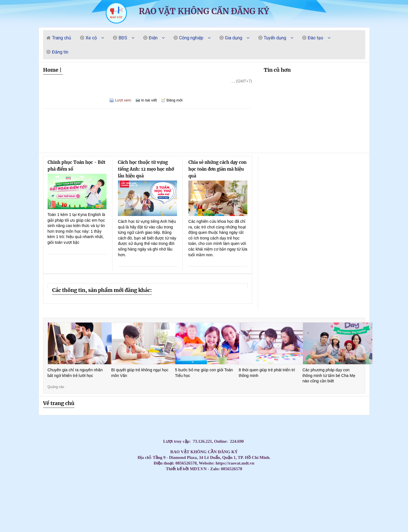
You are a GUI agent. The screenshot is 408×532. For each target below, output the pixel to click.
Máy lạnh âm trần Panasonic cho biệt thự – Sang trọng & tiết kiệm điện (276, 492)
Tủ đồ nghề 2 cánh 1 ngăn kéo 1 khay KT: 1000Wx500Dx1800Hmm (127, 521)
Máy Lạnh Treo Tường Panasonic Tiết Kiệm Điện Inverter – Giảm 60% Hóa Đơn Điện (313, 507)
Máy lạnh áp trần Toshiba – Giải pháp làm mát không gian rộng (176, 512)
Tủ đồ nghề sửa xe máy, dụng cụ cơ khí (368, 517)
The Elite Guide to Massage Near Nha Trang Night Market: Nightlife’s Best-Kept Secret (199, 483)
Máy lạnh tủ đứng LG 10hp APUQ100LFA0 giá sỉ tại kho (210, 502)
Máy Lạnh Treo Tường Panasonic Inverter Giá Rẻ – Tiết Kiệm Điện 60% (158, 507)
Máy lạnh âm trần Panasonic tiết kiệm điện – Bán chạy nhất (330, 492)
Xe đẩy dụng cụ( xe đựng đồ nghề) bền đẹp (145, 531)
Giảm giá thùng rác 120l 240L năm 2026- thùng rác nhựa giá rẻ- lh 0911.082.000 (320, 517)
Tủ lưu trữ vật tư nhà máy (163, 517)
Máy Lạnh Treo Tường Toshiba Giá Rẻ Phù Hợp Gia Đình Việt (386, 502)
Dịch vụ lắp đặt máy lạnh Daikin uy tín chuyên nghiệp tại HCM (78, 531)
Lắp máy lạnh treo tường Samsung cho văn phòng (181, 488)
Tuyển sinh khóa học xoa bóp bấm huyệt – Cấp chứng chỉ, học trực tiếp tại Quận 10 (300, 517)
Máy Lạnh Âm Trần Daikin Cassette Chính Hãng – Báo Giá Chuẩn (197, 497)
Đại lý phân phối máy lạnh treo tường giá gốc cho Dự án (342, 512)
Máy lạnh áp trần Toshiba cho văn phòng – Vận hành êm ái (167, 512)
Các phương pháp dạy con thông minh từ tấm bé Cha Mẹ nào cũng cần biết (329, 375)
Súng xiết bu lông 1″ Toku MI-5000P (190, 517)
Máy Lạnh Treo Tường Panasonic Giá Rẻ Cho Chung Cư (125, 507)
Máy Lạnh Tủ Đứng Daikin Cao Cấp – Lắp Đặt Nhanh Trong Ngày (81, 483)
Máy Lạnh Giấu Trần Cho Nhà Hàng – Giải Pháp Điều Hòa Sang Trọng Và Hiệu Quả (115, 507)
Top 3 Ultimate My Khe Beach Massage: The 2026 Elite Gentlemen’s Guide (368, 483)
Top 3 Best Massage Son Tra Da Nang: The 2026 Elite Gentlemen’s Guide (170, 483)
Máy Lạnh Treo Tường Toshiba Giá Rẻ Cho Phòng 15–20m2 (8, 507)
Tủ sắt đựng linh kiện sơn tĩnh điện (181, 531)
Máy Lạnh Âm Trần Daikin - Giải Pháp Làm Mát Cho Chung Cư (189, 497)
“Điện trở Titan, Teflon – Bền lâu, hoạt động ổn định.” (329, 526)
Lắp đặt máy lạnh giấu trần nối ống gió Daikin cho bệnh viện (279, 521)
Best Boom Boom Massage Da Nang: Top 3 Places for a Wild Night (51, 483)
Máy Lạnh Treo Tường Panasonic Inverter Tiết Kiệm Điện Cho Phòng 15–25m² (228, 507)
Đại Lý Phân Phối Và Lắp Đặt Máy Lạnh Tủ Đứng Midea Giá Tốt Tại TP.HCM (171, 497)
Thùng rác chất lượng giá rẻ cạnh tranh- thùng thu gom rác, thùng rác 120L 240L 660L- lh (199, 517)
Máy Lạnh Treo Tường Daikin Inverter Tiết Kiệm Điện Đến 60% (102, 512)
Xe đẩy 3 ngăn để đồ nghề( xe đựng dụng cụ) (176, 517)
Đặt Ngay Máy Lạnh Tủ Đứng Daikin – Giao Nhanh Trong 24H (20, 483)
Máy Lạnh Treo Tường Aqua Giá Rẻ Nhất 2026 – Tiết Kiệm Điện (96, 502)
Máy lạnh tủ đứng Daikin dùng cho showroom (112, 488)
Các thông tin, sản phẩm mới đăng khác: (102, 290)
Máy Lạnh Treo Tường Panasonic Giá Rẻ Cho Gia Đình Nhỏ (185, 507)
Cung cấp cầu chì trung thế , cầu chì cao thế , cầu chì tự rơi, (135, 502)
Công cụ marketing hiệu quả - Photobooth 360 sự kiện (339, 517)
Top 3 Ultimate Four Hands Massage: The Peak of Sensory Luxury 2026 (359, 483)
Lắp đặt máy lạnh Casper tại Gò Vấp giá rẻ (105, 488)
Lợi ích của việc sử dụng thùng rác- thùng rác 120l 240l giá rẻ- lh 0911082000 (59, 531)
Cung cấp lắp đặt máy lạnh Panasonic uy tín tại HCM (314, 526)
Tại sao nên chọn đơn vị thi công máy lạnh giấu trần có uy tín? (64, 521)
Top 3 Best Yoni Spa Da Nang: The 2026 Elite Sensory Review (385, 483)
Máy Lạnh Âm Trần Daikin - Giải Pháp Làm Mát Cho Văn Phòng (224, 497)
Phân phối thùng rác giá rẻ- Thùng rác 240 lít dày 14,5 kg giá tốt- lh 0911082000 (127, 497)
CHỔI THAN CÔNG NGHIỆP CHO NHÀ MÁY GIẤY (385, 492)
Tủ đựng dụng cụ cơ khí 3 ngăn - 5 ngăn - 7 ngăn (214, 517)
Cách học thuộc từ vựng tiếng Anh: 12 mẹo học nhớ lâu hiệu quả (146, 169)
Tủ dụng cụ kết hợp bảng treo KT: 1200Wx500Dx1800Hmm (256, 502)
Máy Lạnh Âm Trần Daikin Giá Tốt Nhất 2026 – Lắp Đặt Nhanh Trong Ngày (116, 502)
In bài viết (149, 100)
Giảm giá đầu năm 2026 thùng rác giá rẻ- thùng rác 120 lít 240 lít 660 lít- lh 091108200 (295, 526)
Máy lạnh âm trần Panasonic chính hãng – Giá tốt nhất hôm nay (293, 492)
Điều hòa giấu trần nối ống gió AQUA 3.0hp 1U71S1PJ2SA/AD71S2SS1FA (142, 507)
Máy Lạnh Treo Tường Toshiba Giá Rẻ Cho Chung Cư (378, 502)
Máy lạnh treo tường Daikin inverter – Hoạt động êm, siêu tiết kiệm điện (281, 507)
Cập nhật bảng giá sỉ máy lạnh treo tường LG (71, 492)
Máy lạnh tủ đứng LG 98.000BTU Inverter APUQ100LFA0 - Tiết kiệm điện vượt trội (144, 526)
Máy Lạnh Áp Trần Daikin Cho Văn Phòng (251, 512)
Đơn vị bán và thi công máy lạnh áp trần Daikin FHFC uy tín (167, 502)
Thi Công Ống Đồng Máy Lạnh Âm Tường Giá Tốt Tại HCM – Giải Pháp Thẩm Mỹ (136, 492)
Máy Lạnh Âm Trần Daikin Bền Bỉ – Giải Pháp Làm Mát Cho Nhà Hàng (108, 497)
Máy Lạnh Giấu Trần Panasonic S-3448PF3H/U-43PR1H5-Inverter (227, 517)
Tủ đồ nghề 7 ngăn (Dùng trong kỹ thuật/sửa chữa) (351, 521)
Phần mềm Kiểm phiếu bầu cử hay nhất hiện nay (110, 517)
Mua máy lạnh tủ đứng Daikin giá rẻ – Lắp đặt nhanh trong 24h (119, 488)
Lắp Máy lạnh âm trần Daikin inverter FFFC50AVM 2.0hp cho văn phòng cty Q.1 (391, 497)
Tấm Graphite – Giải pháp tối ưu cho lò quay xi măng (256, 497)
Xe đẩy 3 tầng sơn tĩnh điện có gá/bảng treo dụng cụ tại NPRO (156, 521)
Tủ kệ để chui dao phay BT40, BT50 (166, 531)
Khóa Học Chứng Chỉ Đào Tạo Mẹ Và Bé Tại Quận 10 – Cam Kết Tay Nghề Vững (90, 517)
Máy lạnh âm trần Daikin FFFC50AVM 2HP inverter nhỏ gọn (271, 521)
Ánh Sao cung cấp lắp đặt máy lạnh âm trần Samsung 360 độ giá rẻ (77, 526)
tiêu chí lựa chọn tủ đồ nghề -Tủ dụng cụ (135, 517)
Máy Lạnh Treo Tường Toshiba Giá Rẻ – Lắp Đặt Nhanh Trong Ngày (16, 507)
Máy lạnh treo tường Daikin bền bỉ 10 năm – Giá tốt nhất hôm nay (363, 507)
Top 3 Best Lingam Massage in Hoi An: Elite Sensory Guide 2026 (278, 483)
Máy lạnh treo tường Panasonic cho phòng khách (89, 507)
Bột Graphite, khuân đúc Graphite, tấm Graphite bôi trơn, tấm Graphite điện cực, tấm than (296, 521)
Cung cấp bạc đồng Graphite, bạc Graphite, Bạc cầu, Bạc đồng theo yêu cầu (332, 502)
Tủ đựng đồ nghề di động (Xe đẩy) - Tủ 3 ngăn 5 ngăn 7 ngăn (125, 526)
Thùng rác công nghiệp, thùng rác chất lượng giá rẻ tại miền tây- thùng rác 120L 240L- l (188, 521)
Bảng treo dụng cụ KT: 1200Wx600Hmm (83, 502)
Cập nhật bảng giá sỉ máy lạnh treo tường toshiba (146, 492)
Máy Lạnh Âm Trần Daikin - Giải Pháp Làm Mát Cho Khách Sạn (117, 497)
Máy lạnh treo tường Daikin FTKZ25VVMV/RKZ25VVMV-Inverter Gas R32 (21, 531)
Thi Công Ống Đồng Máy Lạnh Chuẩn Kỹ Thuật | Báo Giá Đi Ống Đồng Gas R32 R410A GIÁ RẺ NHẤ (290, 502)
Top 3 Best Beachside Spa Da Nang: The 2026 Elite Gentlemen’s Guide (12, 488)
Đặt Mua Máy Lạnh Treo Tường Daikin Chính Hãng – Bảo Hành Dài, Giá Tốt (309, 488)
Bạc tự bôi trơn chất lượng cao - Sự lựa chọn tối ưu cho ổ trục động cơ (205, 507)
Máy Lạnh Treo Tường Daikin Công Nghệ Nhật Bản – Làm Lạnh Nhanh (68, 512)
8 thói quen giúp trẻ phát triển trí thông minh (267, 373)
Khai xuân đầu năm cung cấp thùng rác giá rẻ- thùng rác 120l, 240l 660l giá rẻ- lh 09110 (73, 517)
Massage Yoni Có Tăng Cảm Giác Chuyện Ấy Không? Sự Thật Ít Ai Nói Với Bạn (59, 488)
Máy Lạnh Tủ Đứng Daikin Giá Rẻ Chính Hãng (107, 483)
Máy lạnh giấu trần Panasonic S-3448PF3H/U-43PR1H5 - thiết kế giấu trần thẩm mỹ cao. (401, 517)
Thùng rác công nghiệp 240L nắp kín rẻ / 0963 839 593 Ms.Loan (208, 512)
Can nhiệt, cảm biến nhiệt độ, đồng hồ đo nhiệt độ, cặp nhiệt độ (175, 526)
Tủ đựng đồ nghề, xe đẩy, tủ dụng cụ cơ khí (285, 517)
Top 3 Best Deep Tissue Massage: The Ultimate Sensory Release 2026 (394, 483)
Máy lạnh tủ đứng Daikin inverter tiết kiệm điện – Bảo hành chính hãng (33, 488)
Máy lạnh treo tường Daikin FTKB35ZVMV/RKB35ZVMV (141, 517)
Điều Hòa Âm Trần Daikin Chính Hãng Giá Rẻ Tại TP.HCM (312, 497)
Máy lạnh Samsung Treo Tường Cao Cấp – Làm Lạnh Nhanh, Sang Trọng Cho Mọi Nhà (42, 497)
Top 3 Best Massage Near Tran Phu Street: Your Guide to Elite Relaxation (269, 483)
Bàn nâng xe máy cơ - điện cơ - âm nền (199, 531)
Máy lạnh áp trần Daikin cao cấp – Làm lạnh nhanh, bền (384, 512)
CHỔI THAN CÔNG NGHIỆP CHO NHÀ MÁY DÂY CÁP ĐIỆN (350, 512)
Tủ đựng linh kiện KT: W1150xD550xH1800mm (160, 531)
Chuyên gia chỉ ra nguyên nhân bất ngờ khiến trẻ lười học (75, 373)
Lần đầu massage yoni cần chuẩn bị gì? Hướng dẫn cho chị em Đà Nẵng (381, 488)
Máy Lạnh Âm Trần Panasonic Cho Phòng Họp (392, 492)
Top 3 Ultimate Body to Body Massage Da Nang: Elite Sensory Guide (235, 483)
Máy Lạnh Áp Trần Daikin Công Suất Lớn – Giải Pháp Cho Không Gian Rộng (243, 512)
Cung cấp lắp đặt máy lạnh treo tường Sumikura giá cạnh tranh (115, 483)
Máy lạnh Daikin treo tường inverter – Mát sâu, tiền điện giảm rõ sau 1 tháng (211, 488)
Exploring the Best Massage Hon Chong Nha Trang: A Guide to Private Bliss (189, 483)
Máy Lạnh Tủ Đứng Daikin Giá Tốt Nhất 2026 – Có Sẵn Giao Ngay (143, 483)
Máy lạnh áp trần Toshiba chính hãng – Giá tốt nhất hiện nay (234, 512)
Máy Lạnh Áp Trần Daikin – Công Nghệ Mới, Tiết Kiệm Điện (292, 512)
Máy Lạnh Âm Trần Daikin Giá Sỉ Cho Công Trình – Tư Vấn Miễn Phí (126, 502)
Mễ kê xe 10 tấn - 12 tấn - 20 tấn (401, 526)
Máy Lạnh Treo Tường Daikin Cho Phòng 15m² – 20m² (20, 512)
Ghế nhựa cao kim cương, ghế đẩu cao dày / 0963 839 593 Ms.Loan (143, 512)
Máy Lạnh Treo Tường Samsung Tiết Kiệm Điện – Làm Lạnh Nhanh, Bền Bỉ (321, 502)
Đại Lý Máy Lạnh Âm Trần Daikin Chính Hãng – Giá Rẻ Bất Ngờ (76, 502)
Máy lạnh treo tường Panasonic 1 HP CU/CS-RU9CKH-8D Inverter (14, 521)
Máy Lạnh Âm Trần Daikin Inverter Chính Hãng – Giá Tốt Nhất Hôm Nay (241, 497)
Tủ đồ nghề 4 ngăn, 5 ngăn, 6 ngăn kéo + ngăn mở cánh (349, 526)
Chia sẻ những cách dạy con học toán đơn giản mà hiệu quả (217, 169)
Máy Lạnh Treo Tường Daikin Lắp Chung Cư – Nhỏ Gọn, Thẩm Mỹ (28, 512)
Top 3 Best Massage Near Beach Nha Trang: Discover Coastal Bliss (90, 483)
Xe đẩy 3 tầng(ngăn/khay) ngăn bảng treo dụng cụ (357, 526)
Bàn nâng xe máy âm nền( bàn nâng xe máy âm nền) (32, 526)
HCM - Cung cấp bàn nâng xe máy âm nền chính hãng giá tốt (86, 531)
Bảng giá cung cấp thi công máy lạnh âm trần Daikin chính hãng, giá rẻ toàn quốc (320, 492)
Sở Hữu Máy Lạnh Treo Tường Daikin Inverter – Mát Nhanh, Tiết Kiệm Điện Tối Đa (340, 488)
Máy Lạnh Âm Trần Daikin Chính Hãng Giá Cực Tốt (232, 497)
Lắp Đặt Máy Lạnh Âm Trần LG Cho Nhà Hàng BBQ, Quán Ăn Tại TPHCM (137, 521)
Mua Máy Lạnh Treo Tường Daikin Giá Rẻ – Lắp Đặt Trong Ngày (50, 512)
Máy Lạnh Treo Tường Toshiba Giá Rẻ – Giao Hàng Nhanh (34, 507)
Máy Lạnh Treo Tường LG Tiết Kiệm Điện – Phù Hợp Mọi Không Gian (360, 502)
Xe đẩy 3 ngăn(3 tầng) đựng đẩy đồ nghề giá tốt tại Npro (6, 526)
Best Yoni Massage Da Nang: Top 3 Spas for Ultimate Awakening (43, 483)
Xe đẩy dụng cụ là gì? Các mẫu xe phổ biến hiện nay (164, 521)
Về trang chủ (59, 403)
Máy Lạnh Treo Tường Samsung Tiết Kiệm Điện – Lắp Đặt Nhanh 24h (218, 502)
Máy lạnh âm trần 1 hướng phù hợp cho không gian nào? (381, 526)
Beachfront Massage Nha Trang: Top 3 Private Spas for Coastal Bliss (152, 483)
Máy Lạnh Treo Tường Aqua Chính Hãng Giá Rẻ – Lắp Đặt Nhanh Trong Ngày (201, 502)
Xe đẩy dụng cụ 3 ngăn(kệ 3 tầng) (357, 521)
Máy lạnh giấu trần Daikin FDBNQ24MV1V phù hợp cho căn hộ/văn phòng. (270, 526)
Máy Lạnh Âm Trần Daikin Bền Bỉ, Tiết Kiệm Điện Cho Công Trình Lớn (95, 497)
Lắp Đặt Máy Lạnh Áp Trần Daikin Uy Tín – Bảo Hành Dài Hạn (300, 512)
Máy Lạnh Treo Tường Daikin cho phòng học (43, 512)
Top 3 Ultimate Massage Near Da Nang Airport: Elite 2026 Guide (253, 483)
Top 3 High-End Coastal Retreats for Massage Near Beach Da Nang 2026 (11, 497)
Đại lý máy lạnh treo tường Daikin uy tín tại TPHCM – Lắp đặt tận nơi (371, 488)
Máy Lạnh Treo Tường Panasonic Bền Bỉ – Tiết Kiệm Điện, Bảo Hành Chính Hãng (216, 507)
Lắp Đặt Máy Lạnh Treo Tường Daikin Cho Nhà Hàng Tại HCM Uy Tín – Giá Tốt (162, 492)
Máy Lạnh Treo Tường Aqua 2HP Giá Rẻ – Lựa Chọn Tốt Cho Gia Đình (106, 502)
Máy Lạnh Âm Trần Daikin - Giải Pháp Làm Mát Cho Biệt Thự (136, 497)
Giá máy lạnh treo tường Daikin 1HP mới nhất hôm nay (100, 492)
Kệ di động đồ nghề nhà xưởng (220, 517)
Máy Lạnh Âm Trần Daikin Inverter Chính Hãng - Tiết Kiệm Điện (369, 497)
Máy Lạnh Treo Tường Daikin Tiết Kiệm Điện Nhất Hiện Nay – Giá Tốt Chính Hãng (401, 507)
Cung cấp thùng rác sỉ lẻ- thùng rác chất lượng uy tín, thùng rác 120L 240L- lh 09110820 (172, 488)
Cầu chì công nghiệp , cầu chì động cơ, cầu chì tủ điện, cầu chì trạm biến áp (268, 512)
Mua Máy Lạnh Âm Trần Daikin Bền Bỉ (80, 497)
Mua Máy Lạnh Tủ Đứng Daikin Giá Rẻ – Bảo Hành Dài (261, 483)
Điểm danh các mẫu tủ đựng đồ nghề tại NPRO (187, 531)
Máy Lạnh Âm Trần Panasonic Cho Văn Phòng (379, 492)
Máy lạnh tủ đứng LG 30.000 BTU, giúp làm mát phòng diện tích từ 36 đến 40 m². (365, 521)
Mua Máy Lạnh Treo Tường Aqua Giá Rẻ (151, 502)
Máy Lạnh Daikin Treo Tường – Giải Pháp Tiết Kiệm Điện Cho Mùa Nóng (329, 488)
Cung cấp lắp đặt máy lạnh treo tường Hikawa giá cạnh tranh (309, 512)
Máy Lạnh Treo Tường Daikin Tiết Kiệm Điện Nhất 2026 (35, 492)
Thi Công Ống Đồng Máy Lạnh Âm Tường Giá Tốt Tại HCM (259, 492)
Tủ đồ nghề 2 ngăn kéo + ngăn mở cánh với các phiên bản (138, 531)
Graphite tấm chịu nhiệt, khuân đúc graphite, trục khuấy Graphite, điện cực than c (343, 507)
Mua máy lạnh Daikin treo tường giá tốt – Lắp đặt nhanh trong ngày (228, 488)
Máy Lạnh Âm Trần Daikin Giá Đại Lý (376, 497)
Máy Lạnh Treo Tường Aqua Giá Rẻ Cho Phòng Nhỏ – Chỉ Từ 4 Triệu (144, 502)
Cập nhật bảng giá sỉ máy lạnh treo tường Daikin (85, 492)
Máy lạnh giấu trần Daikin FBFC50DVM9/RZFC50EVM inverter (254, 517)
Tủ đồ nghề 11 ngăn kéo (102, 497)
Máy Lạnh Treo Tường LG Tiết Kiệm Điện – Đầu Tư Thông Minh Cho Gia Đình (236, 502)
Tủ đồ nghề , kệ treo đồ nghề (393, 502)
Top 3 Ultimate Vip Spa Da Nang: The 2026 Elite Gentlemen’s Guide (161, 483)
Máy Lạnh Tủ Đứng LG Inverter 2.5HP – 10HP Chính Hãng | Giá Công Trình (350, 502)
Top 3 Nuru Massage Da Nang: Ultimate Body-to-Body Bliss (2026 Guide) (117, 492)
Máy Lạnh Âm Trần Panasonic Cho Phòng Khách (366, 492)
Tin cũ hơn (277, 70)
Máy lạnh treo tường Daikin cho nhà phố (274, 507)
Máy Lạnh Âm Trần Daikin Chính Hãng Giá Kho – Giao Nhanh (356, 497)
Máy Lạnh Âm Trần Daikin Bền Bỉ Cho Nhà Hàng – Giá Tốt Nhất (73, 497)
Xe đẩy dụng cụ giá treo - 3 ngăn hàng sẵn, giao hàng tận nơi (154, 526)
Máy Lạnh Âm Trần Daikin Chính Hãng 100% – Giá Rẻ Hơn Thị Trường (215, 497)
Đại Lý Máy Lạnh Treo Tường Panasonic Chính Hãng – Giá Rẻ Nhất (248, 507)
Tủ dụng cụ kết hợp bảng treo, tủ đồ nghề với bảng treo (127, 488)
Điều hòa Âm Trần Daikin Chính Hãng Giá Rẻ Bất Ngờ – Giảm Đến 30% (303, 497)
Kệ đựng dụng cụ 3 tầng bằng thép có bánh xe (240, 526)
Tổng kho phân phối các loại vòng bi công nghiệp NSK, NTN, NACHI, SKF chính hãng (322, 483)
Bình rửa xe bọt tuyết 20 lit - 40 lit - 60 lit (246, 526)
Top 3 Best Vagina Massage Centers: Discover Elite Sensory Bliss (377, 483)
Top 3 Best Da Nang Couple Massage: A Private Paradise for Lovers (402, 483)
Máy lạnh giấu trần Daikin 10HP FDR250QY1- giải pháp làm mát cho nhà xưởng (246, 488)
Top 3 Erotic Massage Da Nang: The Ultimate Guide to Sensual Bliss (332, 483)
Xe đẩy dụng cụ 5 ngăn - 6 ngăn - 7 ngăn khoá (122, 531)
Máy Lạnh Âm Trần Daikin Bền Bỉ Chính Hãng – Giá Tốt (87, 497)
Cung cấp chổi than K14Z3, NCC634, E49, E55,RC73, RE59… (63, 517)
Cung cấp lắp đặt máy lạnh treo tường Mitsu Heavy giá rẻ (300, 488)
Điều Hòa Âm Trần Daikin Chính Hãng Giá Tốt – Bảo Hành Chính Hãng (265, 497)
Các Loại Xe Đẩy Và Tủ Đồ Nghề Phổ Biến (57, 526)
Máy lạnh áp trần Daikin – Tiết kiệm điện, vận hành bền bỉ (402, 512)
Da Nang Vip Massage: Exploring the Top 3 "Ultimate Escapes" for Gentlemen (72, 483)
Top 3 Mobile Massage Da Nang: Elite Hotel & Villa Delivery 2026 (340, 483)
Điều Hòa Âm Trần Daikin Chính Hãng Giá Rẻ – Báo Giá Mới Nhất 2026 (293, 497)
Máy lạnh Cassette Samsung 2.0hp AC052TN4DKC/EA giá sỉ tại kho (14, 502)
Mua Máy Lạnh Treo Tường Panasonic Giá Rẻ (150, 507)
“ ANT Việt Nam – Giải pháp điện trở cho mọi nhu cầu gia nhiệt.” (183, 517)
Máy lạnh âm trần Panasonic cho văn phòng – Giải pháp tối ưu (339, 492)
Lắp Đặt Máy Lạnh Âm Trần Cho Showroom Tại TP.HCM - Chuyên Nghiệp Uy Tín (115, 526)
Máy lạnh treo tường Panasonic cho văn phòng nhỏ (95, 507)
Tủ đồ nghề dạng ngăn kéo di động (160, 526)
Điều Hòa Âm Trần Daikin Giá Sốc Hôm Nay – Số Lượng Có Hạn (328, 497)
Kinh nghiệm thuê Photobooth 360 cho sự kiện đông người (356, 517)
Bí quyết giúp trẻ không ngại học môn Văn (140, 373)
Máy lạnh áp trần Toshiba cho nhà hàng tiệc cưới (160, 512)
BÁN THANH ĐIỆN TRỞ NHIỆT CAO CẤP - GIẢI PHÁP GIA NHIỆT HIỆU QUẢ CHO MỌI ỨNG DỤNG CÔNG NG (188, 512)
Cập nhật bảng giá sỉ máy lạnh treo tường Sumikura (78, 492)
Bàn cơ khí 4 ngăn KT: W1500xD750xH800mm (374, 517)
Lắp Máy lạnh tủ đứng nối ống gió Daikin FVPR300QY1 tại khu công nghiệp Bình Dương (189, 502)
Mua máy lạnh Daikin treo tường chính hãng (181, 492)
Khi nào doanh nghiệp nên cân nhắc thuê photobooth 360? (72, 521)
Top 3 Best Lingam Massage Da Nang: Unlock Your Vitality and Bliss (49, 488)
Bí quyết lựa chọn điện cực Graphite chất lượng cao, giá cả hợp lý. (319, 488)
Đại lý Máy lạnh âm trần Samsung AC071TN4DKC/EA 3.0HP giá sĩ (145, 497)
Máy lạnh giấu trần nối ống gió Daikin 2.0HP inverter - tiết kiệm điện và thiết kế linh (389, 517)
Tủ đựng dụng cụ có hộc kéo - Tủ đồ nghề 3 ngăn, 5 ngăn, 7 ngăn (32, 521)
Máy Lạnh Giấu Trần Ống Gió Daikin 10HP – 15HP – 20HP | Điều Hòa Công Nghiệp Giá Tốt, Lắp (190, 492)
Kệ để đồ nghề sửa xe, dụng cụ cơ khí (291, 517)
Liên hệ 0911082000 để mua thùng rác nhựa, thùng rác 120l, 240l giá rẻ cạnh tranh (119, 517)
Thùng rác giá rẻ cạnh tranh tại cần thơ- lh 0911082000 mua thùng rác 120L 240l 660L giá (177, 502)
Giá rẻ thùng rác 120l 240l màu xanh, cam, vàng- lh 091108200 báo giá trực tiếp (172, 492)
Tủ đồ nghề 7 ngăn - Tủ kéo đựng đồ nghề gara (113, 521)
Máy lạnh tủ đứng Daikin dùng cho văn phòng (285, 483)
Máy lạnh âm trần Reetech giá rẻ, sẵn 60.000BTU (57, 492)
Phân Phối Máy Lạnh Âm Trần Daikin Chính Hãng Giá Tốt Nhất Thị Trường (50, 502)
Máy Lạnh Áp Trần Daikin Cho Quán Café (316, 512)
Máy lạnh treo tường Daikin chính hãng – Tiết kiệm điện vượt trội (303, 507)
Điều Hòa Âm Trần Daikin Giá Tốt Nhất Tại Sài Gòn (319, 497)
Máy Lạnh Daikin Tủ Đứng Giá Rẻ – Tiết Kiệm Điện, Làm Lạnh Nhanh (179, 483)
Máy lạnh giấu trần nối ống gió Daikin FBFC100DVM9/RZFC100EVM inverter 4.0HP (32, 531)
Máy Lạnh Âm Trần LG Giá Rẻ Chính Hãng (243, 492)
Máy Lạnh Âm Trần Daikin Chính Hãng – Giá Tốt (68, 502)
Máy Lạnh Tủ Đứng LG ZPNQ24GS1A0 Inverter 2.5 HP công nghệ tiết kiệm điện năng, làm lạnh (52, 517)
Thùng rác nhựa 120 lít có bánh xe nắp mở (193, 531)
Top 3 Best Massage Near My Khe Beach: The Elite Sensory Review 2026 (99, 483)
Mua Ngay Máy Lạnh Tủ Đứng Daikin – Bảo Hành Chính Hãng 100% (11, 483)
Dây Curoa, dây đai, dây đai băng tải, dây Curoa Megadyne (252, 526)
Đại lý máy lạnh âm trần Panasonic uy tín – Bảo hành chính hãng (310, 492)
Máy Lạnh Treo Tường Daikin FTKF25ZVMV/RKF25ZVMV (149, 517)
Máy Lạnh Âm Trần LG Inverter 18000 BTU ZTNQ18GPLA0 (337, 526)
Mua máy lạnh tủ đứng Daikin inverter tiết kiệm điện (41, 488)
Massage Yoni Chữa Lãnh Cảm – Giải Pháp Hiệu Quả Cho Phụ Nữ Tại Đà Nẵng (22, 488)
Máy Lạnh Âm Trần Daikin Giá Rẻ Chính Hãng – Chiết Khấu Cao (274, 497)
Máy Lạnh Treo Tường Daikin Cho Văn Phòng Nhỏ (36, 512)
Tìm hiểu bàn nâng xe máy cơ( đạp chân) (51, 531)
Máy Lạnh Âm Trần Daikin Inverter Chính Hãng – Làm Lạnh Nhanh (60, 502)
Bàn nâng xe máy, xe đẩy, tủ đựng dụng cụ (396, 526)
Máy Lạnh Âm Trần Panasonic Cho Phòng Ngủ (372, 492)
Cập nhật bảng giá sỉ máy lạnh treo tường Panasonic (92, 492)
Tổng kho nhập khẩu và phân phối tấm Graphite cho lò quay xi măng (400, 492)
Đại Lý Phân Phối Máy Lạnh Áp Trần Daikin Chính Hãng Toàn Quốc (283, 512)
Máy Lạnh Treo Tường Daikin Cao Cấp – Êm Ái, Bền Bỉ (76, 512)
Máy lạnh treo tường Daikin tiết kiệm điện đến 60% (262, 488)
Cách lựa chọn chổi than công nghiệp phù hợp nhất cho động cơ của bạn (366, 526)
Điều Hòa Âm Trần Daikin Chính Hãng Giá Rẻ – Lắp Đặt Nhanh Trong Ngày (283, 497)
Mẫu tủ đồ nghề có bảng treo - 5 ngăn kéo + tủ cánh (178, 521)
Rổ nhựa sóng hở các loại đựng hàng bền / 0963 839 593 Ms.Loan (152, 512)
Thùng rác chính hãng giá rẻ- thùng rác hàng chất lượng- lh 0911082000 (55, 521)
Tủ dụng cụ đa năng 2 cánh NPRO (84, 526)
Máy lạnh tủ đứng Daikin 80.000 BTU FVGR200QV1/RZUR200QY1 (260, 526)
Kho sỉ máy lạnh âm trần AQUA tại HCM (81, 517)
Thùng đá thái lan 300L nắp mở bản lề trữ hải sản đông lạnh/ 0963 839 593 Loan (56, 507)
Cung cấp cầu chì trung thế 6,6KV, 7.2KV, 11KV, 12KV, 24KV (110, 512)
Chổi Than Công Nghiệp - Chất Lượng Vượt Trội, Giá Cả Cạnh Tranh (124, 483)
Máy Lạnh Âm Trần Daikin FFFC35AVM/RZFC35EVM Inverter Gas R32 (42, 521)
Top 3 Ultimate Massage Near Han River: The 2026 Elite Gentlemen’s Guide (349, 483)
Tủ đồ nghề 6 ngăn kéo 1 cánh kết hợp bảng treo (255, 488)
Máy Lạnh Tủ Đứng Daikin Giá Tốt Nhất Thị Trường (27, 483)
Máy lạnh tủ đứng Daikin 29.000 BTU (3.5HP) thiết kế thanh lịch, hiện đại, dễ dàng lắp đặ (39, 517)
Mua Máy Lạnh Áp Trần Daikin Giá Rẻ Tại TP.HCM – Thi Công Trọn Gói (359, 512)
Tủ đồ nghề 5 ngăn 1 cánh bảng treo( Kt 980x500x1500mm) (246, 517)
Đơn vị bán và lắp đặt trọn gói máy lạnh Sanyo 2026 (153, 492)
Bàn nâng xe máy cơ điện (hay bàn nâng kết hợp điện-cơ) (40, 526)
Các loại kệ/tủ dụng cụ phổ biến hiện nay (5, 531)
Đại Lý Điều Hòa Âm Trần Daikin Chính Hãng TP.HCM (249, 497)
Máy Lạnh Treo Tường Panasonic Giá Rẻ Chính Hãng (177, 507)
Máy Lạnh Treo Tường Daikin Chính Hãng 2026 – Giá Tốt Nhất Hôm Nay (124, 512)
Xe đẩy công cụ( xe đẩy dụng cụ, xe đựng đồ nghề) (106, 521)
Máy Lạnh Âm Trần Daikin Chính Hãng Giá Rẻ (89, 502)
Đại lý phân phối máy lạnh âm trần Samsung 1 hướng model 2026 (184, 526)
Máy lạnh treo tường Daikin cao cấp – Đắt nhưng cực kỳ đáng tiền (20, 497)
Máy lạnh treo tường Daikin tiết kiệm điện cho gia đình (371, 507)
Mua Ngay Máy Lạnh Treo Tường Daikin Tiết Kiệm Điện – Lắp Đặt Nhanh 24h (281, 488)
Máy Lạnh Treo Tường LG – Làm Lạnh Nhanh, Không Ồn (341, 502)
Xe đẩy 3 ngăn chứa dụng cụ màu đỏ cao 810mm (305, 521)
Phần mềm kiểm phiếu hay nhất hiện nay (271, 517)
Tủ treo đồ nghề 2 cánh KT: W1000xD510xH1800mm (227, 502)
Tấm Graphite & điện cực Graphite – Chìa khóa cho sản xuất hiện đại (108, 492)
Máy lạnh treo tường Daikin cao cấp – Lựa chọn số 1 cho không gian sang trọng (53, 497)
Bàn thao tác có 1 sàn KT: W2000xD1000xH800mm (399, 502)
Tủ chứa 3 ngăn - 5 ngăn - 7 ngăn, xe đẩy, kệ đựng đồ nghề (310, 517)
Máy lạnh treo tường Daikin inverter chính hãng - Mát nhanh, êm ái (236, 488)
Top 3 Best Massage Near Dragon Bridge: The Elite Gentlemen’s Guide (209, 483)
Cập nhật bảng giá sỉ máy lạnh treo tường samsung (64, 492)
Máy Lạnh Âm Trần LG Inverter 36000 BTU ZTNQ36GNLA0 (59, 512)
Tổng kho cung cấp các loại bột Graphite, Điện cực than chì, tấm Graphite (330, 517)
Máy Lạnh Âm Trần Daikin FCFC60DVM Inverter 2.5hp (263, 521)
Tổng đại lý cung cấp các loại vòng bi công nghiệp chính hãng (337, 497)
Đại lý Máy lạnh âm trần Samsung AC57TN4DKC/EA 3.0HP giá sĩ (206, 497)
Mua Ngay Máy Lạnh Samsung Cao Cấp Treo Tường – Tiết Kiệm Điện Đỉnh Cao (30, 497)
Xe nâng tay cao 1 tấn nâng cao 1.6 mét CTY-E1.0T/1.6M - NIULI (279, 526)
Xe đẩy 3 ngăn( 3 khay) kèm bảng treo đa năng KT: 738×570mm (95, 531)
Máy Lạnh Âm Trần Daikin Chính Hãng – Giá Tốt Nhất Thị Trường (30, 502)
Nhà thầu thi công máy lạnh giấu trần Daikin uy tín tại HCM (134, 526)
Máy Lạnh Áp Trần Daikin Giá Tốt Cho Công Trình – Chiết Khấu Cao (324, 512)
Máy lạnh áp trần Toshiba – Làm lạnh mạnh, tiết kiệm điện (226, 512)
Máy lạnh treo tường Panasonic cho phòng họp (65, 507)
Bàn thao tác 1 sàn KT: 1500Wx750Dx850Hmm (203, 488)
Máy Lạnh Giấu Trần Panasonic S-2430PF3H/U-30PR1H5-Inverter (147, 521)
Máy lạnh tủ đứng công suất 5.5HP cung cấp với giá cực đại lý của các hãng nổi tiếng (349, 492)
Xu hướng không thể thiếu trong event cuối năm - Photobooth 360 (347, 517)
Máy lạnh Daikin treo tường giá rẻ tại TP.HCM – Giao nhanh (43, 492)
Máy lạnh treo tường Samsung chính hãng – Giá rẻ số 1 (162, 488)
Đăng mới (175, 100)
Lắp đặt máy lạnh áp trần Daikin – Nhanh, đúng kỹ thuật (368, 512)
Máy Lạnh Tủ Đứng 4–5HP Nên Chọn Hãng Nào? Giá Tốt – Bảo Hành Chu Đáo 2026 (212, 492)
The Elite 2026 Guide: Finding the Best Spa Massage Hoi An (227, 483)
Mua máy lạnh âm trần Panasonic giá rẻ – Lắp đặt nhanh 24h (302, 492)
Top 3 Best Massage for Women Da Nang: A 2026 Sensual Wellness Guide (134, 483)
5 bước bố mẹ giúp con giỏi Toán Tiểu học (204, 373)
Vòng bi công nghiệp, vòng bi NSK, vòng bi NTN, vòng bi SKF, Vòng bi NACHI (49, 526)
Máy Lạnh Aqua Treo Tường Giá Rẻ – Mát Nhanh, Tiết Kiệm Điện (159, 502)
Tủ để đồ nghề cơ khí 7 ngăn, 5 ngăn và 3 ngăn (312, 521)
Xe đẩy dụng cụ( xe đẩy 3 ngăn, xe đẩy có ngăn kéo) (215, 526)
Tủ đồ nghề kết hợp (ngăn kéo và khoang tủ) (221, 526)
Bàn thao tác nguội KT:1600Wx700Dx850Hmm (7, 517)
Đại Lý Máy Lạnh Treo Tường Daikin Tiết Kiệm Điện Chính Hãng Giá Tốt (353, 507)
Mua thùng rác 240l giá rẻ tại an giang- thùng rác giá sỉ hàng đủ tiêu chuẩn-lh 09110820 (61, 483)
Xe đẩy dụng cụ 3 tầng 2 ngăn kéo (343, 526)
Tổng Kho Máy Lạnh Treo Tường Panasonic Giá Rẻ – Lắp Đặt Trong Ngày (168, 507)
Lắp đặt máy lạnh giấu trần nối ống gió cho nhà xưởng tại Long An (271, 488)
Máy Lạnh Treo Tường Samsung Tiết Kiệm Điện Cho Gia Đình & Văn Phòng (246, 502)
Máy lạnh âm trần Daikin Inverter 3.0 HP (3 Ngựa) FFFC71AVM (84, 512)
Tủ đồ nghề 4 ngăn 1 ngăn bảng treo (117, 512)
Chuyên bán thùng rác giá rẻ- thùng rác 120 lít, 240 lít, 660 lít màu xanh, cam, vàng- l (346, 497)
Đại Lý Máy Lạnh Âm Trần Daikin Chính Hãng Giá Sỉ (23, 502)
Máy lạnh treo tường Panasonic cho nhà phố (82, 507)
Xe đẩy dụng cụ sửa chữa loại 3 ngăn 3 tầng (374, 526)
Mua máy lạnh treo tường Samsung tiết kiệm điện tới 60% (144, 488)
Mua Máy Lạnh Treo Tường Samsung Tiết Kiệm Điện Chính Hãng (302, 502)
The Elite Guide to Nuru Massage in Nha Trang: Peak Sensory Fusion (312, 483)
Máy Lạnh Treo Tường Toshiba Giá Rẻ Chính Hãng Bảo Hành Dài (25, 507)
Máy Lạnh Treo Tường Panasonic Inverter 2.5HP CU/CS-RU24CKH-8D (23, 521)
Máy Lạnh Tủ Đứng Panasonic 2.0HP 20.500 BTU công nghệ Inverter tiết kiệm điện (16, 517)
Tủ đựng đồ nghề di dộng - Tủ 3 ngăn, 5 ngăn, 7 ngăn (389, 526)
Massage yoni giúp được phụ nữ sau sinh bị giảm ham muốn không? (89, 488)
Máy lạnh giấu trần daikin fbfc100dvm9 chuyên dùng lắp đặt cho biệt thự (393, 512)
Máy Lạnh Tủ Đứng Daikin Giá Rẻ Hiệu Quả (3, 483)
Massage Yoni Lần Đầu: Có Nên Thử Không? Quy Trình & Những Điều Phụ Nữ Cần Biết (13, 492)
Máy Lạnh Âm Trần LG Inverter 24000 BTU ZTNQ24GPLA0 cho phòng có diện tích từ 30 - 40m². (377, 521)
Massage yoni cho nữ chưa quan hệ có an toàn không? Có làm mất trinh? (391, 488)
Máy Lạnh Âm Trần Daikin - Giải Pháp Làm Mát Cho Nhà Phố (161, 497)
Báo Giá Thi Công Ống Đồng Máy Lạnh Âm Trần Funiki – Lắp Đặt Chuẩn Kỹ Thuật (278, 502)
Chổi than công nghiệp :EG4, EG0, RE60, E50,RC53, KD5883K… (180, 497)
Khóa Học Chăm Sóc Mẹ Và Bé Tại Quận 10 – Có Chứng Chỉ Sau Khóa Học (238, 507)
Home (51, 70)
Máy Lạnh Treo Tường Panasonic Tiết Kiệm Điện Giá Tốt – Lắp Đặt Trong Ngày (265, 507)
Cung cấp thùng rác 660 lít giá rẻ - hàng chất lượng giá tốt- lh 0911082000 (380, 507)
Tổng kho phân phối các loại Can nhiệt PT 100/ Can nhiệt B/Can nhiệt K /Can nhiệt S (218, 531)
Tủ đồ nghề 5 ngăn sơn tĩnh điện (362, 497)
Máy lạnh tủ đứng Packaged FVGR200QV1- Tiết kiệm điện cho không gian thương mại (93, 526)
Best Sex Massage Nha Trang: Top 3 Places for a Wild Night (35, 483)
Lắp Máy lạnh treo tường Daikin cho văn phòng (220, 488)
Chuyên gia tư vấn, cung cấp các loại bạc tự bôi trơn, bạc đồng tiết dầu (154, 488)
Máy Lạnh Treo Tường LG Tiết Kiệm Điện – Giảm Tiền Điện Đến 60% (370, 502)
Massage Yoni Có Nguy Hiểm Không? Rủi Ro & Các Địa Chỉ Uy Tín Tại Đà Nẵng (79, 488)
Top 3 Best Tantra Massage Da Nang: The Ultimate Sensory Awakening (244, 483)
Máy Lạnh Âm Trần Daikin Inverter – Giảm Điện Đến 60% (382, 497)
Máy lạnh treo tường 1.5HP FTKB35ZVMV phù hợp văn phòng (376, 512)
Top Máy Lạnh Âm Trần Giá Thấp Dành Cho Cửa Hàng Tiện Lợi (93, 512)
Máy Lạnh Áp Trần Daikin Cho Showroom (276, 512)
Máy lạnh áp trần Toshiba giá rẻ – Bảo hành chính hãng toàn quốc (134, 512)
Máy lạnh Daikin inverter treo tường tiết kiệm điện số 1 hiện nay (201, 492)
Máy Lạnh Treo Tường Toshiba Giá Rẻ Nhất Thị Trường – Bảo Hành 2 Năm (104, 507)
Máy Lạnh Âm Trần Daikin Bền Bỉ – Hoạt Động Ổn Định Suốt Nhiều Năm (64, 497)
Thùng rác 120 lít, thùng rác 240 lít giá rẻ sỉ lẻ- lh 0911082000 (258, 512)
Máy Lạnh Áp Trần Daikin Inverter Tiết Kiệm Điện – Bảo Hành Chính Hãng (333, 512)
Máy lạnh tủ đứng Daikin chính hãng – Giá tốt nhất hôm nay (98, 488)
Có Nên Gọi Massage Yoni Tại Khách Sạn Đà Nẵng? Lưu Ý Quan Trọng (69, 488)
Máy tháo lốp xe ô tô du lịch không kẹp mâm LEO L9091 (256, 507)
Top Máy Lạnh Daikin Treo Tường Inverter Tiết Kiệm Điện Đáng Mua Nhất (400, 488)
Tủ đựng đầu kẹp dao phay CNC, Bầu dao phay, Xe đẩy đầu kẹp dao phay (43, 531)
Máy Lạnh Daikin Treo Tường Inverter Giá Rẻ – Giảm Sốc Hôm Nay (361, 488)
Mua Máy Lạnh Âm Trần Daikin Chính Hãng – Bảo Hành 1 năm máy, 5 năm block (40, 502)
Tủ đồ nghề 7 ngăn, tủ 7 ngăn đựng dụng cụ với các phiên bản (152, 531)
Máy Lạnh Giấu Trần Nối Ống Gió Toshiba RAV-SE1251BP (133, 507)
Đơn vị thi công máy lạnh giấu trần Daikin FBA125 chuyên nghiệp (217, 512)
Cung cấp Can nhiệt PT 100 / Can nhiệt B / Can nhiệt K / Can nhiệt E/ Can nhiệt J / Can (223, 492)
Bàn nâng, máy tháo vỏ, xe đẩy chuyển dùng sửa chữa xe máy (126, 492)
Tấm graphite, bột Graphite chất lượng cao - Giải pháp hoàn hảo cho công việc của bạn (44, 507)
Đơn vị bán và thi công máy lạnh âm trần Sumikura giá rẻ (153, 497)
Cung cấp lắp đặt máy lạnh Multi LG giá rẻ (287, 521)
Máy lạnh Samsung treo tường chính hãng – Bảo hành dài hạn (136, 488)
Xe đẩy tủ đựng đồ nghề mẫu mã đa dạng (120, 521)
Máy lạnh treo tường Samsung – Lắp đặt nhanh (197, 488)
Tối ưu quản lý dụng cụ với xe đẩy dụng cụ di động (278, 517)
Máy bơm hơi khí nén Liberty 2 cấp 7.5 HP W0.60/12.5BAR (238, 521)
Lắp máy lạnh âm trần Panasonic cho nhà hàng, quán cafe (285, 492)
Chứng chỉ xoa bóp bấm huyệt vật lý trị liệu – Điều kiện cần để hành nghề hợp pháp (228, 521)
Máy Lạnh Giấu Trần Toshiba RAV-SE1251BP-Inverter (171, 521)
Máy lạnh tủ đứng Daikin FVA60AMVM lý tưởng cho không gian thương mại (207, 531)
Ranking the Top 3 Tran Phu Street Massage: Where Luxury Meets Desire (219, 483)
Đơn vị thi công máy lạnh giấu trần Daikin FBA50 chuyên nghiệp (129, 531)
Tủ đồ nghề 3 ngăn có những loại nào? (362, 517)
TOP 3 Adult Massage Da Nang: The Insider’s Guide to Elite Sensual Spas (293, 483)
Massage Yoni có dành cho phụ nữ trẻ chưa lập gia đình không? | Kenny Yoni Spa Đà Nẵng (25, 492)
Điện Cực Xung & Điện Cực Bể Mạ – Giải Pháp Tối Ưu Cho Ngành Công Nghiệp (101, 517)
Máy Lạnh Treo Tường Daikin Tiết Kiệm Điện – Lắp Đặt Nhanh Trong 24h (390, 507)
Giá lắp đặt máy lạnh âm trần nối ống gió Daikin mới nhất (12, 531)
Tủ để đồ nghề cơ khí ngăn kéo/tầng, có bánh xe (166, 526)
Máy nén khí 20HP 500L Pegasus (48, 521)
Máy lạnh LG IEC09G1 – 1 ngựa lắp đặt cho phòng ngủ (25, 526)
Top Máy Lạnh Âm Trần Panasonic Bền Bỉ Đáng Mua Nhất (359, 492)
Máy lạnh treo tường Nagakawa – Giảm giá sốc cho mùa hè (267, 492)
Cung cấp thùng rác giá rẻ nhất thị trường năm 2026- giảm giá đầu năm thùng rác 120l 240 (66, 526)
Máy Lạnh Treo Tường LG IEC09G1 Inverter (386, 521)
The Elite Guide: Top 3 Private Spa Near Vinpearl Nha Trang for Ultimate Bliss (302, 483)
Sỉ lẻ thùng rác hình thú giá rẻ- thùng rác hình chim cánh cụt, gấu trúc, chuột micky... (73, 507)
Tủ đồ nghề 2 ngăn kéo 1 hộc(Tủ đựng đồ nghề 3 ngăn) (256, 521)
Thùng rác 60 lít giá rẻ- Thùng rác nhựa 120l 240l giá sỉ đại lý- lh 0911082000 (173, 531)
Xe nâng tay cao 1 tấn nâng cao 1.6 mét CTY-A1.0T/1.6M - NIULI (321, 526)
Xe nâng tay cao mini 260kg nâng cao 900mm (286, 526)
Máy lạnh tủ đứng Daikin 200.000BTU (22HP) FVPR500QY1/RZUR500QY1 (263, 517)
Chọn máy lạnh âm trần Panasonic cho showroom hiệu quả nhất (250, 492)
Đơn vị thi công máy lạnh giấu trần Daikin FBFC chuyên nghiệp (189, 488)
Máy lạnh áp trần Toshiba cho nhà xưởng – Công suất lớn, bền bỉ (200, 512)
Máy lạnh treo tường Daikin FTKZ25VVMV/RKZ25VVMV (169, 517)
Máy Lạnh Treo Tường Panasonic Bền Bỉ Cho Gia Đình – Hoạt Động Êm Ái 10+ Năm (194, 507)
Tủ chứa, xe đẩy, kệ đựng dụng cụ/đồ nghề (128, 517)
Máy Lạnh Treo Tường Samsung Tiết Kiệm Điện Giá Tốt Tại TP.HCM (311, 502)
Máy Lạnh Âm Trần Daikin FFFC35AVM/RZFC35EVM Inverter (98, 521)
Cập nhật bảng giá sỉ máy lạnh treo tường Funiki (50, 492)
